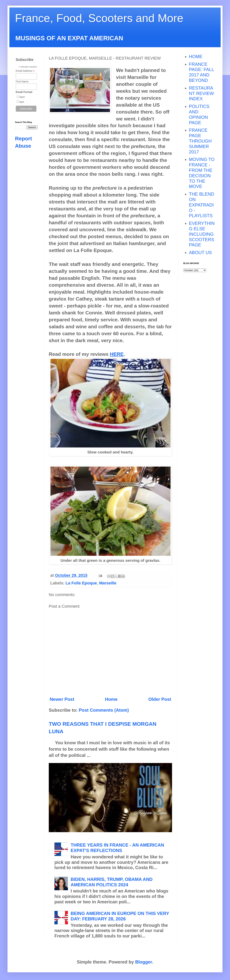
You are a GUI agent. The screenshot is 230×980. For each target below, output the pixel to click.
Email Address (25, 71)
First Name (22, 82)
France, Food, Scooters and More (99, 18)
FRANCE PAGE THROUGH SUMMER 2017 (200, 141)
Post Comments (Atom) (104, 710)
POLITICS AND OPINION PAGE (199, 114)
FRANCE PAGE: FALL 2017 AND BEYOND (201, 72)
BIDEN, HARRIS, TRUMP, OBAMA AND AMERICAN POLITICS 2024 (112, 882)
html (22, 97)
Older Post (160, 699)
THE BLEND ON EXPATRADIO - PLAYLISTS (202, 205)
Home (111, 699)
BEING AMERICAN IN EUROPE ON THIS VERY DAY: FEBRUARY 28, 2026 (120, 916)
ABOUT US (200, 252)
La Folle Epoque (81, 583)
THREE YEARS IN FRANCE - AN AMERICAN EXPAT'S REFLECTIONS (117, 848)
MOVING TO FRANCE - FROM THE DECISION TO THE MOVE (202, 173)
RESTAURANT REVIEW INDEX (201, 93)
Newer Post (62, 699)
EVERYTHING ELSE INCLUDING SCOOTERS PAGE (202, 234)
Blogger (143, 962)
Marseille (108, 583)
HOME (196, 56)
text (22, 102)
